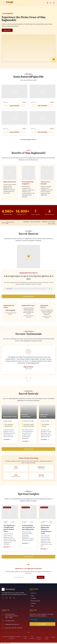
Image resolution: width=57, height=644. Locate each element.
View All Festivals (29, 449)
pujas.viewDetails (15, 106)
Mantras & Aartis (35, 601)
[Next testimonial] (31, 378)
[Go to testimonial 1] (27, 381)
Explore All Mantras (29, 296)
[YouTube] (14, 598)
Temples (33, 598)
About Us (33, 593)
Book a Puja (7, 30)
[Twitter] (7, 598)
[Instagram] (10, 598)
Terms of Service (39, 638)
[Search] (51, 3)
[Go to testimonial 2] (28, 381)
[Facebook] (3, 598)
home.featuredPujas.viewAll (29, 139)
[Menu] (54, 3)
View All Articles (28, 557)
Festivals (33, 603)
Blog (32, 606)
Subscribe (41, 577)
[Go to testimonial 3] (30, 381)
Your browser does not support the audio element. (28, 289)
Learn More (7, 439)
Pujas (32, 596)
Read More (7, 547)
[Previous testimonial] (26, 378)
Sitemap (53, 637)
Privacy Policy (47, 638)
